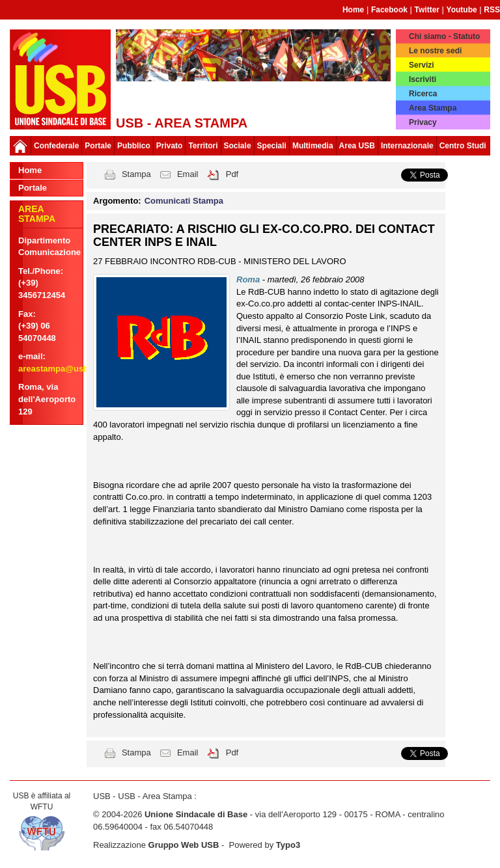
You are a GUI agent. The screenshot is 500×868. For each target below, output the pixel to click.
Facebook (389, 10)
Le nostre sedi (435, 51)
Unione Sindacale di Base (196, 814)
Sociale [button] (238, 146)
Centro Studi (463, 146)
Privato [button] (170, 146)
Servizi (422, 65)
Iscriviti (423, 79)
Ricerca (423, 94)
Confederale (56, 146)
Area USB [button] (357, 146)
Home (353, 10)
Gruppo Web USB (184, 845)
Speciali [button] (272, 146)
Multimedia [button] (313, 146)
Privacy (423, 122)
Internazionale (407, 146)
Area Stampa (433, 108)
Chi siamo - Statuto (444, 36)
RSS (492, 10)
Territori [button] (203, 146)
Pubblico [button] (134, 146)
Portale (98, 146)
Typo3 (288, 845)
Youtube (462, 10)
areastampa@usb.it (57, 369)
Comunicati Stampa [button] (184, 201)
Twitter (427, 10)
